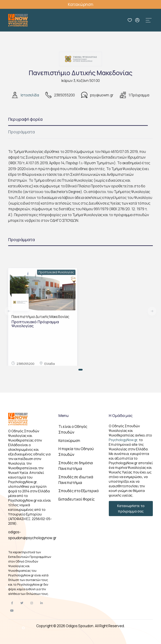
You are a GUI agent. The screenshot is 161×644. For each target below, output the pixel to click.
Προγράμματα (21, 132)
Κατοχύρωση (69, 441)
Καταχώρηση (81, 4)
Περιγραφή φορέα (25, 119)
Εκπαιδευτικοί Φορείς (77, 499)
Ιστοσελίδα (30, 95)
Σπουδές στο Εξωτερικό (79, 491)
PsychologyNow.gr (123, 440)
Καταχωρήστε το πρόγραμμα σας (131, 509)
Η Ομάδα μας (121, 415)
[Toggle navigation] (149, 20)
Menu (64, 415)
